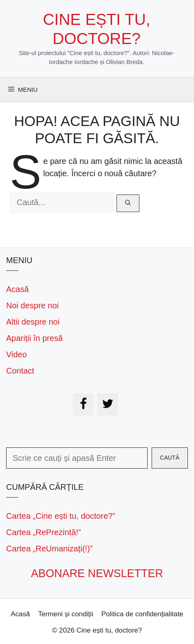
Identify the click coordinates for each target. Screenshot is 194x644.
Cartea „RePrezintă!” (43, 532)
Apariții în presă (34, 338)
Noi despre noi (32, 305)
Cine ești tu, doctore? (109, 630)
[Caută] (128, 203)
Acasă (18, 289)
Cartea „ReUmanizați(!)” (49, 549)
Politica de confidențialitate (142, 614)
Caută (170, 458)
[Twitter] (108, 404)
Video (17, 354)
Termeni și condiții (65, 614)
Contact (20, 371)
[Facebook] (83, 404)
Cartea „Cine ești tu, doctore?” (61, 516)
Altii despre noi (33, 322)
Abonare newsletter (97, 573)
